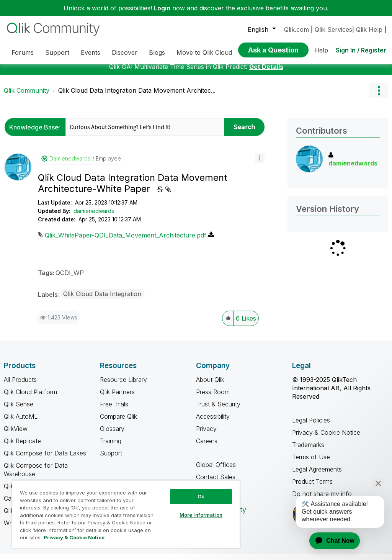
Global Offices (216, 470)
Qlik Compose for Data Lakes (45, 459)
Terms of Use (311, 463)
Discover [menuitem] (125, 52)
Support (111, 459)
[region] (126, 514)
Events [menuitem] (91, 52)
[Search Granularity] (37, 133)
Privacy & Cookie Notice (326, 438)
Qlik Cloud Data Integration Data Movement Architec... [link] (137, 96)
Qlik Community (27, 96)
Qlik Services (333, 29)
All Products (20, 385)
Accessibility (213, 422)
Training (111, 447)
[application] (330, 541)
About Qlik (210, 385)
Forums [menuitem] (23, 52)
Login (162, 8)
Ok (201, 496)
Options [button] (379, 96)
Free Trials (114, 410)
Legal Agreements (317, 475)
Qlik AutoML (21, 422)
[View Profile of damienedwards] (70, 164)
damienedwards (94, 217)
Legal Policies (311, 426)
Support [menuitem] (57, 52)
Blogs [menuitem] (157, 52)
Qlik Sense (19, 410)
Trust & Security (218, 410)
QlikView (16, 434)
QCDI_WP (70, 278)
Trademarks (308, 450)
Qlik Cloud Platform (30, 398)
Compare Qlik (118, 422)
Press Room (213, 398)
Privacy (206, 434)
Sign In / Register (361, 50)
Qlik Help (369, 29)
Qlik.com (296, 29)
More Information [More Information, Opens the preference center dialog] (201, 515)
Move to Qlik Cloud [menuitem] (204, 52)
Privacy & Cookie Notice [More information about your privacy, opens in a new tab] (74, 537)
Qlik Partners (117, 398)
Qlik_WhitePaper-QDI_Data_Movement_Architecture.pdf (126, 241)
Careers (207, 447)
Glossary (112, 434)
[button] (260, 164)
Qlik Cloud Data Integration (102, 300)
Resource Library (123, 385)
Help (321, 50)
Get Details (266, 72)
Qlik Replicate (22, 447)
